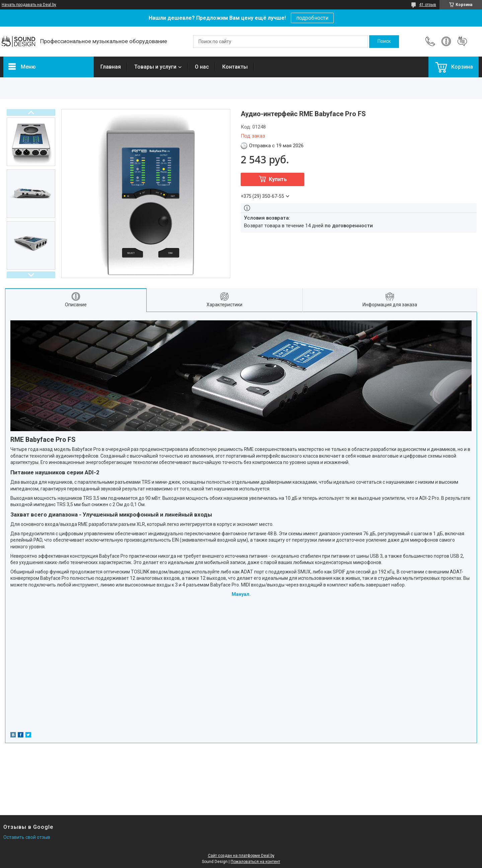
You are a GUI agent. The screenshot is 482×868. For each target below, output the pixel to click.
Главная (111, 67)
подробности (312, 18)
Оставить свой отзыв (27, 837)
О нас (202, 67)
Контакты (235, 67)
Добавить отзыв (462, 42)
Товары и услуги (155, 67)
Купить (278, 179)
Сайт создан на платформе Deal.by (241, 856)
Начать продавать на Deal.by (29, 5)
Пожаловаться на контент (255, 862)
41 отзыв (428, 5)
